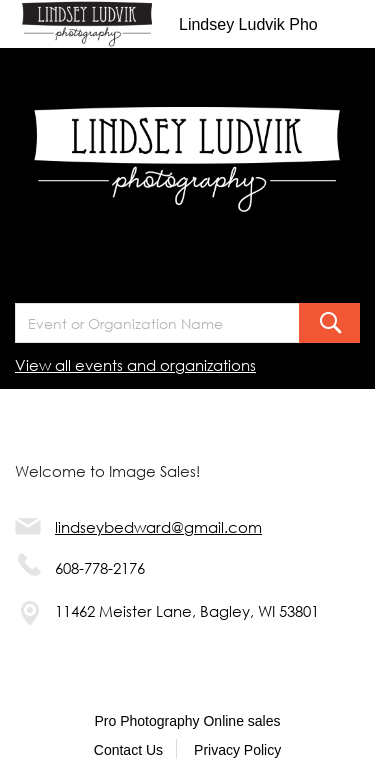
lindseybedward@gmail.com (158, 527)
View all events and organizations (135, 365)
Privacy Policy (237, 750)
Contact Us (128, 750)
